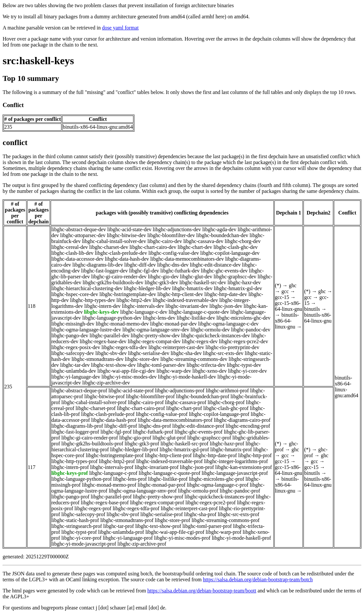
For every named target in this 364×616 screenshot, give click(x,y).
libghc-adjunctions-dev (177, 229)
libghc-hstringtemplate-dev (128, 294)
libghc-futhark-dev (180, 271)
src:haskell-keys (38, 61)
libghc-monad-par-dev (173, 324)
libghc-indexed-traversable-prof (169, 461)
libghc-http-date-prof (215, 455)
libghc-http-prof (255, 455)
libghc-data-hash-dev (127, 259)
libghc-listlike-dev (196, 318)
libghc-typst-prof (79, 532)
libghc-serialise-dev (149, 353)
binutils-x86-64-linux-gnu (287, 321)
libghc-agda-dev (219, 229)
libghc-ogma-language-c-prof (217, 485)
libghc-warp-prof (224, 532)
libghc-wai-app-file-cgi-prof (175, 532)
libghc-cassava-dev (203, 241)
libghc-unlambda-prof (121, 532)
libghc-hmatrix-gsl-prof (184, 449)
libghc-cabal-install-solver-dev (114, 241)
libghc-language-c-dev (144, 312)
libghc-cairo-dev (165, 241)
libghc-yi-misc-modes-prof (182, 538)
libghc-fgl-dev (144, 271)
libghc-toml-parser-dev (161, 365)
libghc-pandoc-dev (251, 330)
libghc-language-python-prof (82, 479)
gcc (285, 291)
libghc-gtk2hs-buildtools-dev (113, 282)
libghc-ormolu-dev (210, 330)
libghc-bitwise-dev (127, 235)
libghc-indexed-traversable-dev (185, 300)
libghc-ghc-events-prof (199, 432)
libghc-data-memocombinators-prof (175, 420)
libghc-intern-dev (103, 306)
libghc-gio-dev (163, 277)
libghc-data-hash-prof (114, 420)
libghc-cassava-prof (185, 402)
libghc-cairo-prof (146, 402)
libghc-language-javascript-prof (235, 473)
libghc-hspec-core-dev (75, 294)
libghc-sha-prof (200, 514)
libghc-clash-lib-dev (72, 253)
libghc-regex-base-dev (103, 341)
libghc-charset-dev (109, 247)
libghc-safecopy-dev (73, 353)
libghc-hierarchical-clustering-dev (87, 288)
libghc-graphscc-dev (235, 277)
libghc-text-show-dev (113, 365)
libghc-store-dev (142, 359)
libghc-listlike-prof (168, 479)
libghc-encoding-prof (248, 426)
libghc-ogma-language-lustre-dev (86, 330)
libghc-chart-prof (184, 408)
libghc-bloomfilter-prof (150, 396)
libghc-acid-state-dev (129, 229)
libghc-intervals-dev (143, 306)
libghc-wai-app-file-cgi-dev (126, 371)
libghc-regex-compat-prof (157, 503)
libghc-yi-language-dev (76, 377)
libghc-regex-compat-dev (154, 341)
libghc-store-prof (172, 520)
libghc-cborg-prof (226, 402)
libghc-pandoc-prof (240, 491)
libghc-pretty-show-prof (158, 497)
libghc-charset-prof (96, 408)
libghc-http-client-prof (168, 455)
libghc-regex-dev (200, 341)
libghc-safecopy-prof (83, 514)
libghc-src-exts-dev (223, 353)
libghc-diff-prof (121, 426)
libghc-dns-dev (173, 265)
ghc (293, 285)
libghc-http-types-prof (74, 461)
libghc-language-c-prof (113, 473)
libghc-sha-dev (186, 353)
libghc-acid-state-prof (131, 391)
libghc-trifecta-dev (206, 365)
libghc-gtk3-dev (161, 282)
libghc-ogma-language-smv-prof (143, 491)
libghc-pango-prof (70, 497)
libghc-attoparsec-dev (83, 235)
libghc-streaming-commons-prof (226, 520)
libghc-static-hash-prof (75, 520)
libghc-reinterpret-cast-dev (176, 347)
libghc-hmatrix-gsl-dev (238, 288)
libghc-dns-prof (155, 426)
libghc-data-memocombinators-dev (187, 259)
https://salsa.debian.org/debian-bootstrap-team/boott (202, 591)
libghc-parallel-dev (110, 336)
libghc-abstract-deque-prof (79, 391)
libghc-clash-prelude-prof (108, 414)
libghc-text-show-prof (158, 526)
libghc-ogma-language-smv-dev (156, 330)
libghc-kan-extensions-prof (243, 467)
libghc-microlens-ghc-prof (217, 479)
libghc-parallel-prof (111, 497)
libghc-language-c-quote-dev (199, 312)
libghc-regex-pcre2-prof (211, 503)
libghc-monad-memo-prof (109, 485)
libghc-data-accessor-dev (78, 259)
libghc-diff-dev (140, 265)
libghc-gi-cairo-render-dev (119, 277)
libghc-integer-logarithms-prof (236, 461)
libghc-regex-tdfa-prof (136, 508)
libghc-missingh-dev (73, 324)
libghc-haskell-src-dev (203, 282)
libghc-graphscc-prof (209, 438)
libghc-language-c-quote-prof (169, 473)
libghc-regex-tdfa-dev (124, 347)
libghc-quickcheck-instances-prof (219, 497)
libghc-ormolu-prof (198, 491)
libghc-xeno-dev (209, 371)
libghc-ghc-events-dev (224, 271)
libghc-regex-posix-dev (76, 347)
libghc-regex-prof (93, 508)
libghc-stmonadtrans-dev (98, 359)
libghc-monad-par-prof (162, 485)
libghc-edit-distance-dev (215, 265)
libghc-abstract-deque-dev (79, 229)
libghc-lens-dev (159, 318)
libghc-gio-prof (135, 438)
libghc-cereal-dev (70, 247)
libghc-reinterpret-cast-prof (189, 508)
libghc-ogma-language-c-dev (228, 324)
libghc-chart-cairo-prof (141, 408)
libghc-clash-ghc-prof (226, 408)
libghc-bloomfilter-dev (171, 235)
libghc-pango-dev (70, 336)
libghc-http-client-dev (180, 294)
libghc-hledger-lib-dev (147, 288)
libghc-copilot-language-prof (219, 414)
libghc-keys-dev (102, 312)
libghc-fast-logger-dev (104, 271)
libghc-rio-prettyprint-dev (232, 347)
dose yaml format (120, 28)
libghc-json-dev (226, 306)
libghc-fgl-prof (116, 432)
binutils (312, 309)
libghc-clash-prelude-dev (121, 253)
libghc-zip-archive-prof (142, 544)
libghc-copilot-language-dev (230, 253)
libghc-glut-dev (196, 277)
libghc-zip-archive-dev (106, 383)
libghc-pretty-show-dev (155, 336)
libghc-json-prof (197, 467)
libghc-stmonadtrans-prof (127, 520)
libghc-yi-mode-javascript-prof (84, 544)
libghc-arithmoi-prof (227, 391)
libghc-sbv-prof (123, 514)
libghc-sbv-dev (111, 353)
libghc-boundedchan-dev (222, 235)
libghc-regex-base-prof (105, 503)
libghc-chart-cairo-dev (153, 247)
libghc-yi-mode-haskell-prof (241, 538)
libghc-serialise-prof (162, 514)
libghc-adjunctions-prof (180, 391)
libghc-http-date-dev (226, 294)
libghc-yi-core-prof (82, 538)
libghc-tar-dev (75, 365)
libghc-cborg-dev (243, 241)
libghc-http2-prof (117, 461)
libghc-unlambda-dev (74, 371)
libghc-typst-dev (244, 365)
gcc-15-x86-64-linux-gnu (289, 306)
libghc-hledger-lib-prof (134, 449)
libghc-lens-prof (130, 479)
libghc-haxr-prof (227, 444)
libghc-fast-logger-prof (75, 432)
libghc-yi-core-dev (247, 371)
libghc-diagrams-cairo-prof (242, 420)
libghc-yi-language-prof (128, 538)
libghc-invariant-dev (187, 306)
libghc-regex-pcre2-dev (244, 341)
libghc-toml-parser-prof (207, 526)
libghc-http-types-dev (93, 300)
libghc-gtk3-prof (142, 444)
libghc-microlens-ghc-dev (243, 318)
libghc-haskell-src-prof (185, 444)
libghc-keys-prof (70, 473)
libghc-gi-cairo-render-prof (90, 438)
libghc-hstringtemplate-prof (115, 455)
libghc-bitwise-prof (105, 396)
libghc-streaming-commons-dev (194, 359)
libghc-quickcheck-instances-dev (216, 336)
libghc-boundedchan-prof (203, 396)
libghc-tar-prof (119, 526)
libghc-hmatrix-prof (231, 449)
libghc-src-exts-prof (239, 514)
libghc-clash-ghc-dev (236, 247)
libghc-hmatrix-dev (192, 288)
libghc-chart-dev (195, 247)
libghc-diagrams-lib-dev (98, 265)
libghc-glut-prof (169, 438)
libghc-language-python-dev (112, 318)
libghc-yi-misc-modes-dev (129, 377)
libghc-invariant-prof (157, 467)
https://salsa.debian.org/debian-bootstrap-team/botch (258, 579)
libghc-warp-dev (174, 371)
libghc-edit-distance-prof (198, 426)
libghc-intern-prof (70, 467)
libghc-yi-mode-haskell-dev (187, 377)
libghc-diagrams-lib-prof (77, 426)
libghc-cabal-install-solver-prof (94, 402)
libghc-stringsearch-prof (77, 526)
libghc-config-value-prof (162, 414)
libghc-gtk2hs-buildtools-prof (92, 444)
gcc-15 (282, 297)
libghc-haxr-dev (244, 282)
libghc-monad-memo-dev (122, 324)
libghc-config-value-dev (174, 253)
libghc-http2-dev (134, 300)
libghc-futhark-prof (153, 432)
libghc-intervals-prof (112, 467)
